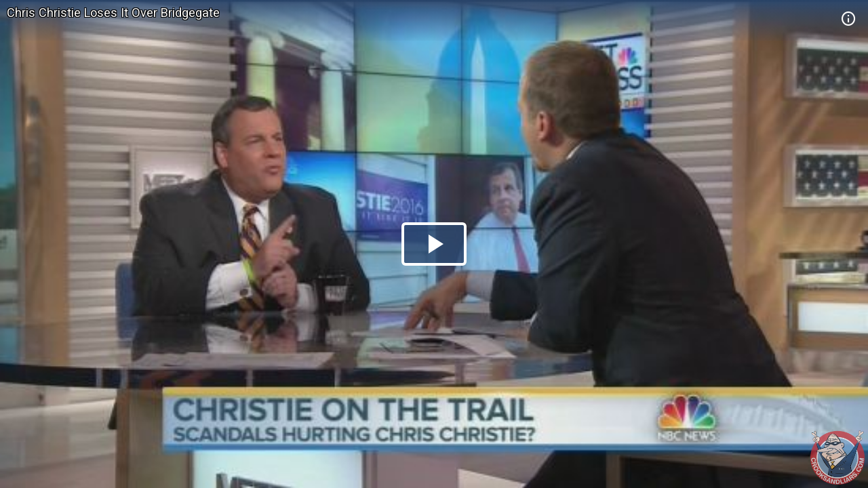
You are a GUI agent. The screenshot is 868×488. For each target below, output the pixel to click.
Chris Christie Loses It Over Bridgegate (113, 13)
